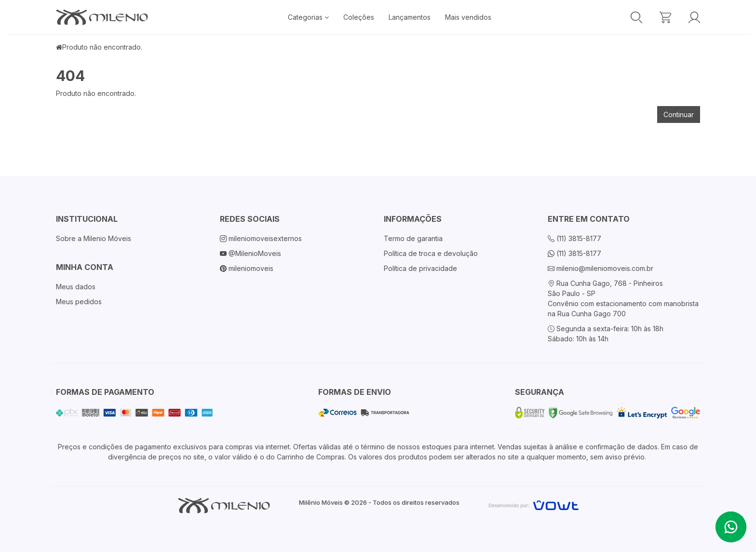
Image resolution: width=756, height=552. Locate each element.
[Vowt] (533, 504)
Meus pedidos (79, 302)
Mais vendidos (468, 17)
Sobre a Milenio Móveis (94, 238)
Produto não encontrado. (102, 47)
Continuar (679, 114)
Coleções (359, 17)
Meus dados (76, 287)
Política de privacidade (420, 268)
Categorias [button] (308, 17)
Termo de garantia (413, 238)
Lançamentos (410, 17)
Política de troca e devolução (431, 253)
